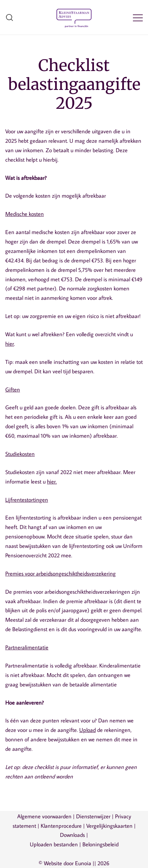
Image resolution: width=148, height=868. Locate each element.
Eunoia (83, 863)
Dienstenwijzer (93, 816)
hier (10, 344)
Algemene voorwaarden (44, 816)
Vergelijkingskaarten (109, 826)
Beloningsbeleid (100, 844)
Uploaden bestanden (54, 844)
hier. (52, 481)
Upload (88, 730)
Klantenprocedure (61, 826)
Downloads (72, 835)
